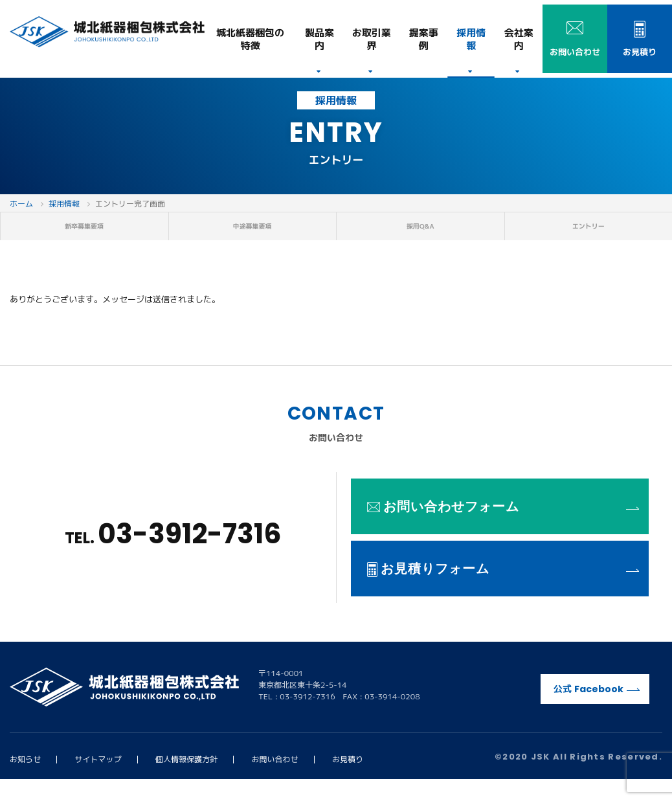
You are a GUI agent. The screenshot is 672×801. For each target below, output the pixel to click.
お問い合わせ (275, 781)
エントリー (588, 237)
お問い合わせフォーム (503, 528)
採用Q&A (420, 237)
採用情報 (471, 39)
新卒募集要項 (84, 237)
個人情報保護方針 (186, 781)
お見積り (348, 781)
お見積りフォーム (503, 590)
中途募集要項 (252, 237)
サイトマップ (98, 781)
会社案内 (519, 39)
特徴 (250, 39)
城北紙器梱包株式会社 (107, 32)
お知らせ (25, 781)
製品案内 (319, 39)
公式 (597, 710)
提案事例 (424, 39)
